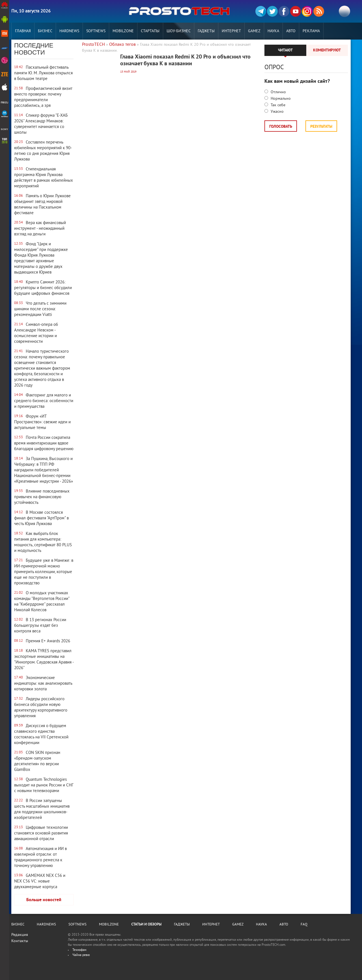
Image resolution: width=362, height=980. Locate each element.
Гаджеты (206, 31)
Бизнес (45, 31)
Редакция (20, 935)
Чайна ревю (81, 955)
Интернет (231, 31)
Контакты (20, 941)
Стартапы (150, 31)
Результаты (321, 127)
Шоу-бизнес (179, 31)
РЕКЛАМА (311, 31)
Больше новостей (44, 900)
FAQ (304, 925)
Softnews (96, 31)
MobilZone (123, 31)
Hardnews (69, 31)
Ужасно (277, 112)
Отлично (278, 92)
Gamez (254, 31)
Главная (23, 31)
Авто (291, 31)
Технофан (79, 950)
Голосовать (281, 127)
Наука (273, 31)
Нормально (280, 99)
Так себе (277, 105)
